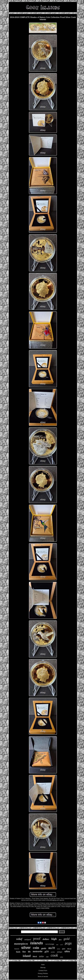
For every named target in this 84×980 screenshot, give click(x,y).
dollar (42, 956)
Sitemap (43, 968)
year (57, 945)
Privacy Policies (43, 973)
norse (58, 949)
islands (37, 943)
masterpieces (21, 944)
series (61, 957)
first (60, 940)
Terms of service (43, 976)
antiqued (28, 939)
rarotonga (50, 944)
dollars (46, 939)
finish (18, 952)
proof (37, 939)
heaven (17, 949)
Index (43, 965)
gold (67, 939)
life (29, 952)
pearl (62, 945)
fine (24, 952)
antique (60, 952)
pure (64, 949)
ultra (67, 951)
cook (54, 955)
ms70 (52, 948)
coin (36, 948)
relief (19, 939)
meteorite (38, 951)
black (35, 956)
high (54, 939)
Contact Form (43, 971)
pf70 (47, 952)
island (27, 956)
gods (44, 949)
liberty (69, 949)
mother (53, 952)
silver (26, 948)
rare (47, 957)
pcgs (68, 943)
